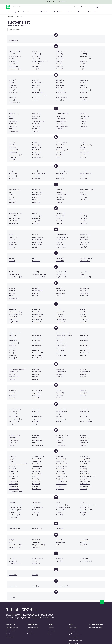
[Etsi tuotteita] (75, 7)
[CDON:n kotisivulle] (8, 7)
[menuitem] (13, 12)
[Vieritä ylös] (102, 602)
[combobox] (45, 7)
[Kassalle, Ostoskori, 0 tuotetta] (100, 7)
